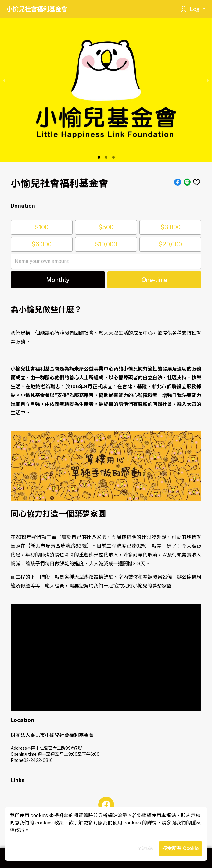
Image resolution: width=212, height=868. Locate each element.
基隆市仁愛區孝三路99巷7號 (54, 748)
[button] (99, 157)
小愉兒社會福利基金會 (37, 9)
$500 (106, 227)
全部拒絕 (145, 849)
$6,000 (41, 244)
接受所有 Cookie (180, 848)
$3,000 (171, 227)
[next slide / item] (208, 80)
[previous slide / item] (4, 80)
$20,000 (170, 244)
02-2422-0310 (38, 760)
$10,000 (106, 244)
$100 (42, 227)
